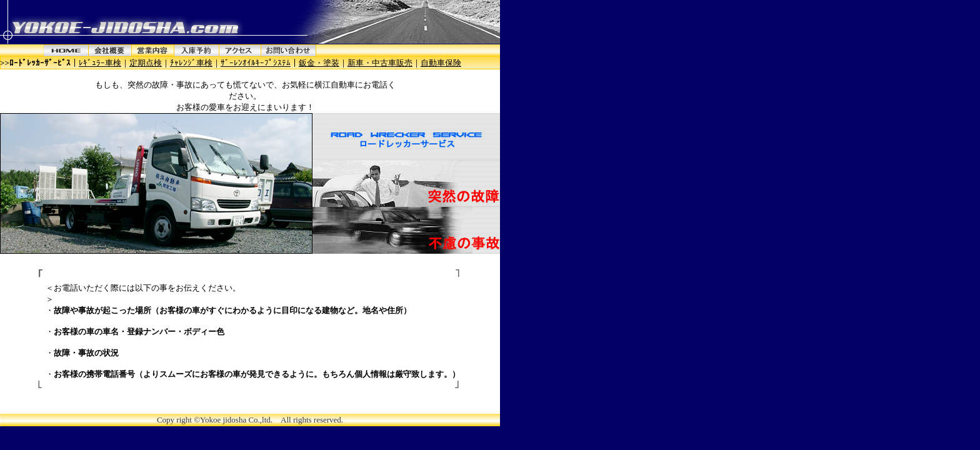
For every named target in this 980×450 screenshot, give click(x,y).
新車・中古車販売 (380, 63)
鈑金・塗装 (319, 63)
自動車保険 (441, 63)
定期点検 (146, 63)
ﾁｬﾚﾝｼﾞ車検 (191, 63)
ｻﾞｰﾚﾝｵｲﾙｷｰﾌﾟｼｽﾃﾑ (256, 63)
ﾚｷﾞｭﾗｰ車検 (100, 63)
